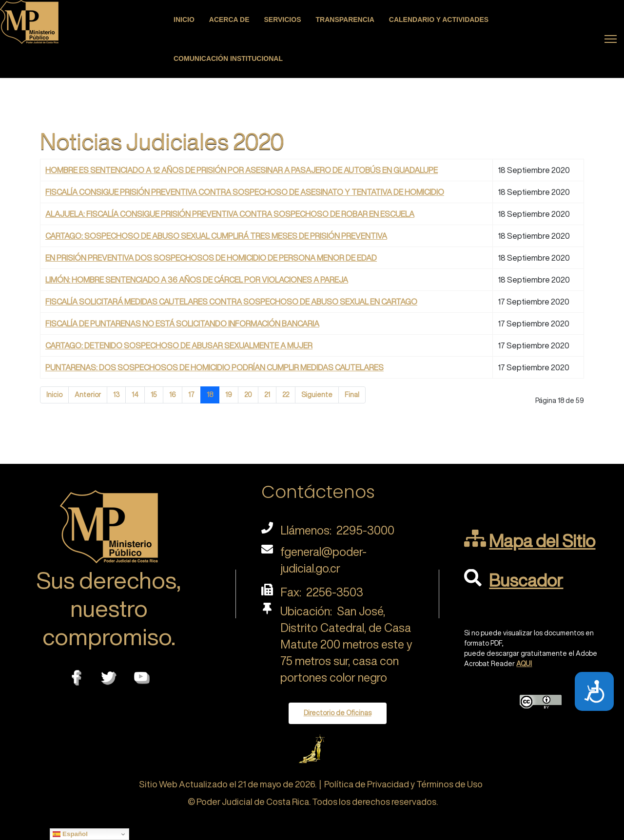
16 (173, 395)
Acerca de (229, 19)
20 (248, 395)
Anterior (88, 395)
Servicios (283, 19)
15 (154, 395)
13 (116, 395)
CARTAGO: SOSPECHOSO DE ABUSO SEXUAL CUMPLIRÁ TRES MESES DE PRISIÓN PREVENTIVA (216, 236)
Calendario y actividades (439, 19)
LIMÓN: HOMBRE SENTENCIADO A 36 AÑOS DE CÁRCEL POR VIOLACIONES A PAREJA (197, 280)
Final (352, 395)
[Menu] (611, 39)
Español (70, 834)
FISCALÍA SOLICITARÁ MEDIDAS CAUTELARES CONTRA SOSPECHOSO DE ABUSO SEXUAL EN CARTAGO (231, 302)
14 (135, 395)
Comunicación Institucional (228, 58)
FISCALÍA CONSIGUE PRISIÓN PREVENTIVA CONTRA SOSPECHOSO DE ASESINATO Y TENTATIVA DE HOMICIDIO (245, 192)
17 (191, 395)
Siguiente (317, 395)
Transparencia (345, 19)
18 (210, 395)
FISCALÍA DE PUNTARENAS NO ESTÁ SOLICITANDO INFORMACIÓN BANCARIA (182, 324)
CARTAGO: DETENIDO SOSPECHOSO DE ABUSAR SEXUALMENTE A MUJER (179, 345)
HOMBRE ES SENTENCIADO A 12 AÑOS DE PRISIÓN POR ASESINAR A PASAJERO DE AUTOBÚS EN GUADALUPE (242, 170)
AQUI (524, 664)
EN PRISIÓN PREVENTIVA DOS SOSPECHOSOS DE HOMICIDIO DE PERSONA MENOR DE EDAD (211, 258)
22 (286, 395)
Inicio (184, 19)
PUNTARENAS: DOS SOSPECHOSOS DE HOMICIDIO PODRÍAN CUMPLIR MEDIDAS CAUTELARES (214, 367)
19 (229, 395)
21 (267, 395)
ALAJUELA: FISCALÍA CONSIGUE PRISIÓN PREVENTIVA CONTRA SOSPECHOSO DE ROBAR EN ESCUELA (230, 214)
